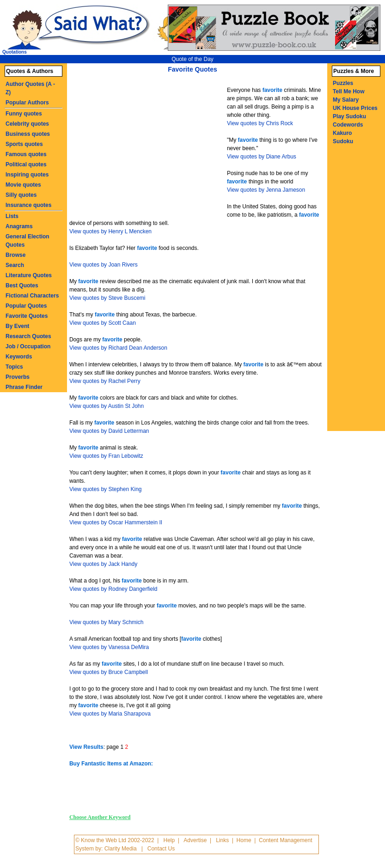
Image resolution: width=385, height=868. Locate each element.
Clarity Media (121, 849)
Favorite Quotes (27, 316)
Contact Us (161, 849)
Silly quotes (21, 195)
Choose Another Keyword (100, 817)
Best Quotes (22, 285)
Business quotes (28, 134)
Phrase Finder (24, 387)
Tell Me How (348, 91)
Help (169, 840)
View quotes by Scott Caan (103, 323)
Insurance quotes (28, 205)
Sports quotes (24, 144)
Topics (14, 367)
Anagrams (19, 226)
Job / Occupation (28, 346)
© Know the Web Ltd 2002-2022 (115, 840)
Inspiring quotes (27, 175)
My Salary (346, 100)
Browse (15, 255)
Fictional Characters (32, 296)
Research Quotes (28, 336)
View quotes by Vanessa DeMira (109, 647)
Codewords (348, 125)
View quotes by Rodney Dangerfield (113, 589)
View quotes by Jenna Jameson (266, 190)
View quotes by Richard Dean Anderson (118, 348)
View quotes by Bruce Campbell (109, 672)
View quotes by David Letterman (109, 431)
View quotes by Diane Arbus (262, 157)
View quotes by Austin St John (107, 406)
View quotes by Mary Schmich (107, 622)
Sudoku (343, 141)
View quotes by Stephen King (106, 489)
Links (222, 840)
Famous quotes (26, 154)
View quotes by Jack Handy (103, 564)
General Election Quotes (27, 241)
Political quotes (26, 164)
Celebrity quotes (27, 124)
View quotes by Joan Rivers (104, 265)
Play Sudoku (349, 116)
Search (15, 265)
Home (244, 840)
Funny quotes (24, 114)
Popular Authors (27, 103)
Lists (12, 216)
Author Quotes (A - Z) (30, 88)
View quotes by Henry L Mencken (110, 231)
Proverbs (18, 377)
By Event (17, 326)
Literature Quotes (29, 275)
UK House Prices (355, 108)
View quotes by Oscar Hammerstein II (116, 522)
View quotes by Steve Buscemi (107, 298)
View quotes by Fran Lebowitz (106, 456)
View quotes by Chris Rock (260, 123)
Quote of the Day (192, 59)
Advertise (195, 840)
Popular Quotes (26, 306)
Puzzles (343, 83)
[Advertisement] (149, 147)
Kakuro (342, 133)
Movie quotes (23, 185)
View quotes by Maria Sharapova (110, 714)
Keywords (19, 357)
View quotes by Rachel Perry (105, 381)
